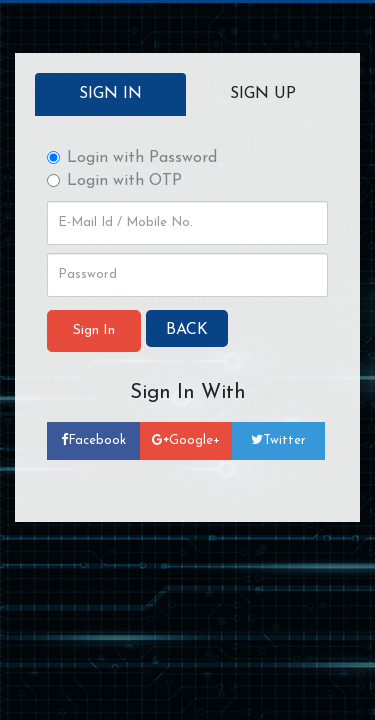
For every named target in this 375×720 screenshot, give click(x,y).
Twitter (278, 440)
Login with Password (132, 158)
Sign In (110, 94)
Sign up (263, 94)
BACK (187, 330)
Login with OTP (114, 181)
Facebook (93, 440)
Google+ (186, 440)
